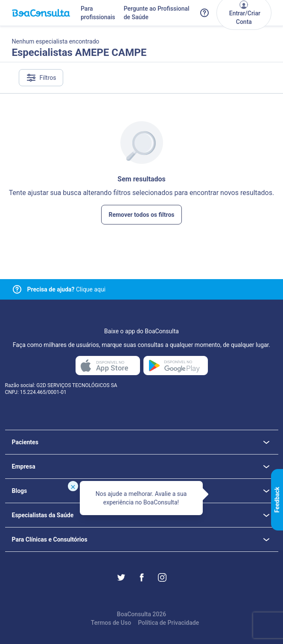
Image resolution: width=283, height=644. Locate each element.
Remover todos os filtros (141, 215)
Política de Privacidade (168, 623)
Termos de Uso (111, 623)
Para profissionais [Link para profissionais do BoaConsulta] (98, 13)
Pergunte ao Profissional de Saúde (157, 13)
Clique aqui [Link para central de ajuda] (67, 289)
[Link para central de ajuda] (17, 289)
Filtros (41, 78)
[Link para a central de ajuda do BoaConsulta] (204, 13)
